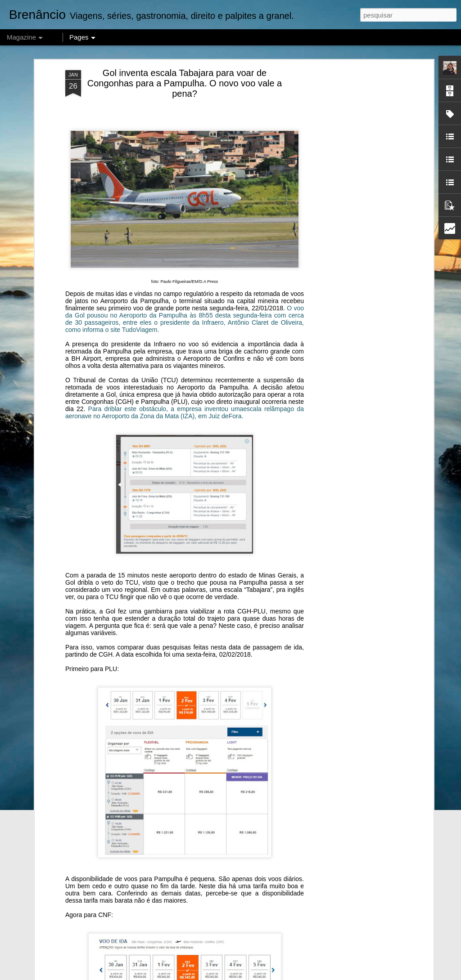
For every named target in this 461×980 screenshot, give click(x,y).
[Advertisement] (353, 212)
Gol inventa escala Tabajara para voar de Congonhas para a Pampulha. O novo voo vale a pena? (185, 83)
